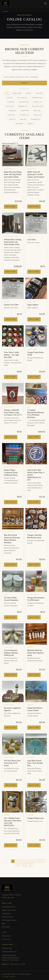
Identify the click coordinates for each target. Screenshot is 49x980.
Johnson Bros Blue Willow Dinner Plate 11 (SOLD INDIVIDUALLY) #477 (36, 475)
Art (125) (28, 93)
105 (24, 865)
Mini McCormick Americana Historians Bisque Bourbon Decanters (12, 539)
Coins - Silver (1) (22, 98)
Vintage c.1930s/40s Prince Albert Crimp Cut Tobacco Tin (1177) (13, 413)
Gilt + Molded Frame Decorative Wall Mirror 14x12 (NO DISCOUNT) (13, 822)
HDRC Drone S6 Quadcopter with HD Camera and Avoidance (36, 174)
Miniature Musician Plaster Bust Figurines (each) (35, 653)
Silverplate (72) (35, 119)
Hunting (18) (12, 111)
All (7, 93)
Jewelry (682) (25, 111)
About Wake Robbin (9, 907)
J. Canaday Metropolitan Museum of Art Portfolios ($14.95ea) (36, 414)
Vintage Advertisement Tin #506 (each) (36, 599)
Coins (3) (10, 98)
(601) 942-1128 (7, 948)
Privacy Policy (7, 936)
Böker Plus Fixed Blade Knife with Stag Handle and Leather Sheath (13, 174)
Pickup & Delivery (8, 917)
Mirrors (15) (37, 111)
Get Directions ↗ (9, 977)
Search (24, 83)
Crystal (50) (11, 102)
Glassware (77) (23, 106)
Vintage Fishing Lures (35, 818)
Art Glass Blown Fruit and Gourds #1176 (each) (12, 763)
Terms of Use (6, 939)
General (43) (10, 106)
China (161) (39, 93)
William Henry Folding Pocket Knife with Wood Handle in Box (13, 242)
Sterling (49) (19, 124)
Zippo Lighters (33, 305)
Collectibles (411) (37, 98)
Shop (6, 12)
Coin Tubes (32, 240)
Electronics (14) (24, 102)
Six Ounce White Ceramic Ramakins (11, 599)
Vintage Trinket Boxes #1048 (36, 354)
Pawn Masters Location (9, 920)
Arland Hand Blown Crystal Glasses (35, 709)
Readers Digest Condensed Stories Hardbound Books (11, 473)
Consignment (6, 913)
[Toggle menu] (45, 3)
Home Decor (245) (38, 106)
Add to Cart (11, 206)
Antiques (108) (17, 93)
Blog (4, 923)
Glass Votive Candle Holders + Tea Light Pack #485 (11, 355)
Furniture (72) (37, 102)
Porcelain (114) (24, 115)
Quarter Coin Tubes (11, 305)
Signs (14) (23, 119)
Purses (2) (12, 119)
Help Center (6, 927)
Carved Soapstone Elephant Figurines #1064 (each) (11, 653)
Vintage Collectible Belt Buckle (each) (34, 536)
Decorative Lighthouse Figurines (12, 709)
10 (17, 865)
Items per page (8, 143)
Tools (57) (30, 124)
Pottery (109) (37, 115)
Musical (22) (11, 115)
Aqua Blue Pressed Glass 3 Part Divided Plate (35, 763)
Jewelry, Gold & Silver (9, 910)
